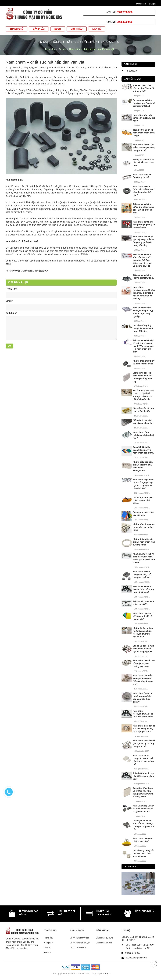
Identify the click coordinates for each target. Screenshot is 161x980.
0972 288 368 (125, 12)
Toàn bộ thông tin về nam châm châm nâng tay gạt (144, 133)
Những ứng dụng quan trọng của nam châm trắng (144, 527)
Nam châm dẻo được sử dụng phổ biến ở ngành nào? (143, 616)
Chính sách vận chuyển (80, 943)
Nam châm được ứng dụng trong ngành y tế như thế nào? (144, 225)
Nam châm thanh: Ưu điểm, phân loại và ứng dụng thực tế (144, 148)
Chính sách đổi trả (78, 948)
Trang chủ (49, 938)
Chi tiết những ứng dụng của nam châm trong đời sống (143, 328)
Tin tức (9, 271)
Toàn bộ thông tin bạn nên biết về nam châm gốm (144, 776)
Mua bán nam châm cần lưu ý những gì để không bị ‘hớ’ (144, 88)
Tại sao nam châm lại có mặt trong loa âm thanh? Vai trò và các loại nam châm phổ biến (143, 346)
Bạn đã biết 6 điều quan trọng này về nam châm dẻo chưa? (143, 450)
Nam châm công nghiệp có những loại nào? (143, 435)
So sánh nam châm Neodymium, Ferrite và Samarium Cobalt (144, 103)
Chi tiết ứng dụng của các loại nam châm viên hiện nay (143, 853)
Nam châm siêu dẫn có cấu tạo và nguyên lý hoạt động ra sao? (144, 729)
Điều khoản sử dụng (104, 938)
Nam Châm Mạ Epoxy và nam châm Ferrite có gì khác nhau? (143, 809)
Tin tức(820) (131, 71)
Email (9, 301)
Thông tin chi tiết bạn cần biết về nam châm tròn (143, 162)
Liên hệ (47, 952)
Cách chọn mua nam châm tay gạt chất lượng (143, 500)
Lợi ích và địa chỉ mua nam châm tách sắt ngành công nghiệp (143, 649)
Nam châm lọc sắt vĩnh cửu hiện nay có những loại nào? (144, 664)
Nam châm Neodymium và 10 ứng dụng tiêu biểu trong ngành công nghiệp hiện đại (144, 293)
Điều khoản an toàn (104, 943)
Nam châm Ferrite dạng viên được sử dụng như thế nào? (142, 574)
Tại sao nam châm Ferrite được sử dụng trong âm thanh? (143, 589)
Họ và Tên (11, 289)
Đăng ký (153, 4)
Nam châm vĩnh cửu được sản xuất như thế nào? (144, 118)
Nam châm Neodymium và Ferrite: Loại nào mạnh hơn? (144, 714)
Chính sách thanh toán (80, 938)
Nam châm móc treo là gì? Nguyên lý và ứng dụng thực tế (144, 744)
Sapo (108, 974)
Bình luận (11, 313)
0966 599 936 (125, 22)
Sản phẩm (49, 943)
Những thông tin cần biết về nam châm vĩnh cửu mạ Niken (144, 542)
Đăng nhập (141, 4)
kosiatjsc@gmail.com (136, 958)
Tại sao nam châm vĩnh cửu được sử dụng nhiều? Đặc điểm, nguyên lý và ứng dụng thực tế (142, 260)
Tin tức (47, 948)
